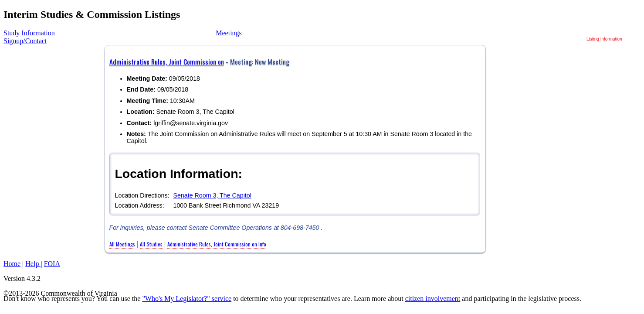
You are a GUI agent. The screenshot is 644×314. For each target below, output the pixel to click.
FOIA (52, 264)
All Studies (151, 244)
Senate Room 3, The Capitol (212, 195)
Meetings (229, 33)
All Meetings (122, 244)
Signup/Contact (25, 41)
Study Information (29, 33)
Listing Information (604, 39)
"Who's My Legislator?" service (187, 299)
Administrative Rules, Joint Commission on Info (217, 244)
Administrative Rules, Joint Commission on (167, 61)
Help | (34, 264)
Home (12, 264)
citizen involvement (433, 299)
